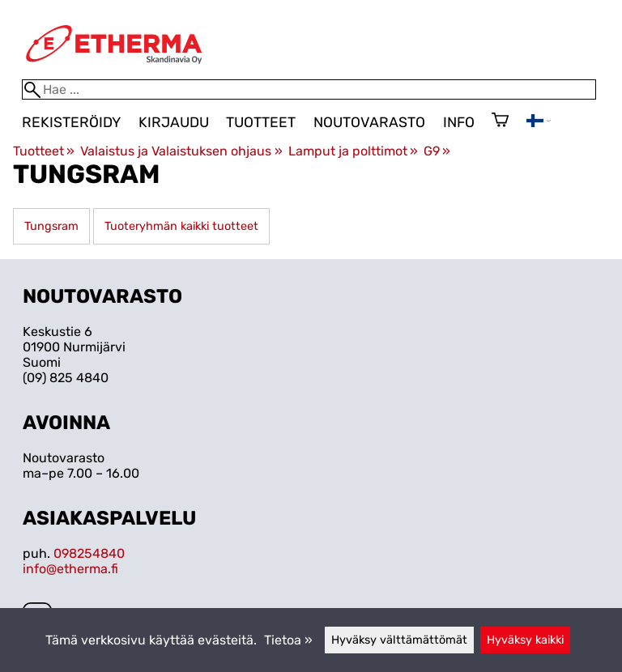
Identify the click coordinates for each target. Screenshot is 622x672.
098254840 (89, 553)
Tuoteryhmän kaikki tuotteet (181, 226)
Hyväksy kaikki (525, 640)
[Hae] (309, 89)
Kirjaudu (174, 122)
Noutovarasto (369, 122)
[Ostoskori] (500, 121)
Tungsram (51, 226)
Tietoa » (288, 640)
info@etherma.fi (70, 569)
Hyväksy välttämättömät (399, 640)
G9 (437, 151)
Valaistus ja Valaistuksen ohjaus (181, 151)
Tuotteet (261, 122)
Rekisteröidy (71, 122)
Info (459, 122)
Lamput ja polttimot (353, 151)
